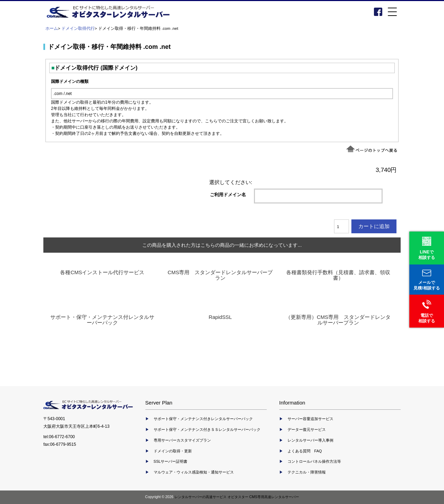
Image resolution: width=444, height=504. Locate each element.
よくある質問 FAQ (305, 451)
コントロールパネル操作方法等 (314, 461)
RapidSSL (220, 317)
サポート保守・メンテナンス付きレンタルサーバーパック (203, 419)
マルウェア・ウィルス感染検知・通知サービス (194, 472)
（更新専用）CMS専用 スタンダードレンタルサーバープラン (338, 320)
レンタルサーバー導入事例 (310, 440)
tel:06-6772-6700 (59, 437)
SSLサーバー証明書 (171, 461)
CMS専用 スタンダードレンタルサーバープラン (220, 275)
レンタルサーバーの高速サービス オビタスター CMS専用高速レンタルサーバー (237, 497)
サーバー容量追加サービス (310, 419)
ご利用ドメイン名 (228, 194)
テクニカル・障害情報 (307, 472)
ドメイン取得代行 (78, 28)
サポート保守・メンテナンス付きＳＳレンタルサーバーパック (207, 429)
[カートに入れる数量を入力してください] (341, 226)
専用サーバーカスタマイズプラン (182, 440)
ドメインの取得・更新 (173, 451)
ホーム (52, 28)
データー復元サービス (307, 429)
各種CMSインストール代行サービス (102, 272)
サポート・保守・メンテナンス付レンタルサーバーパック (102, 320)
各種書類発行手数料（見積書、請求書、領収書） (338, 275)
